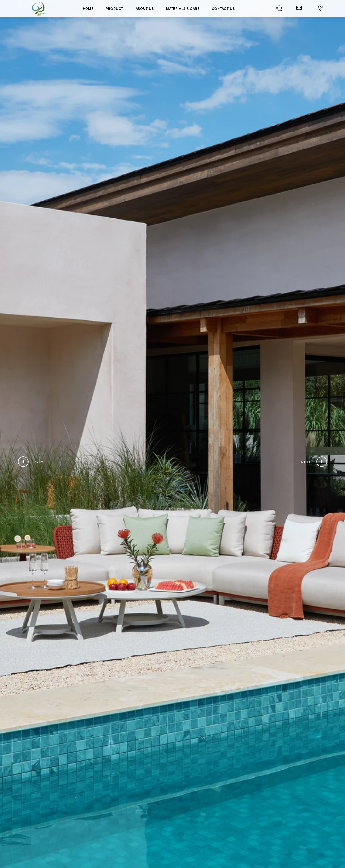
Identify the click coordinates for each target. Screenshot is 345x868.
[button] (33, 462)
